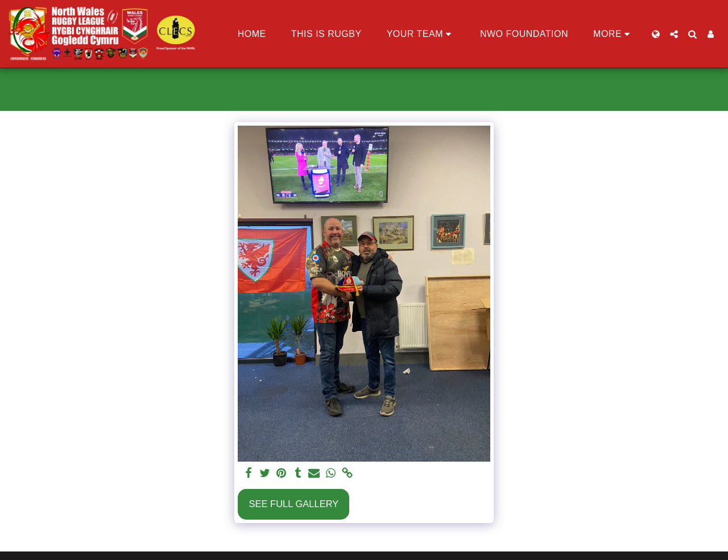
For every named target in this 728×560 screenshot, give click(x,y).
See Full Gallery (294, 504)
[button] (421, 34)
